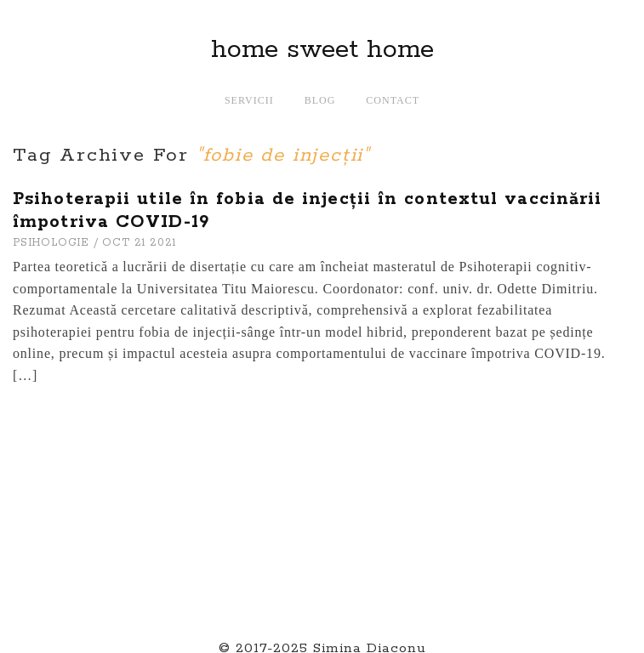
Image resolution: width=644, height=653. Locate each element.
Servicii (249, 100)
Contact (393, 100)
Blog (320, 100)
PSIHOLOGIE (51, 243)
